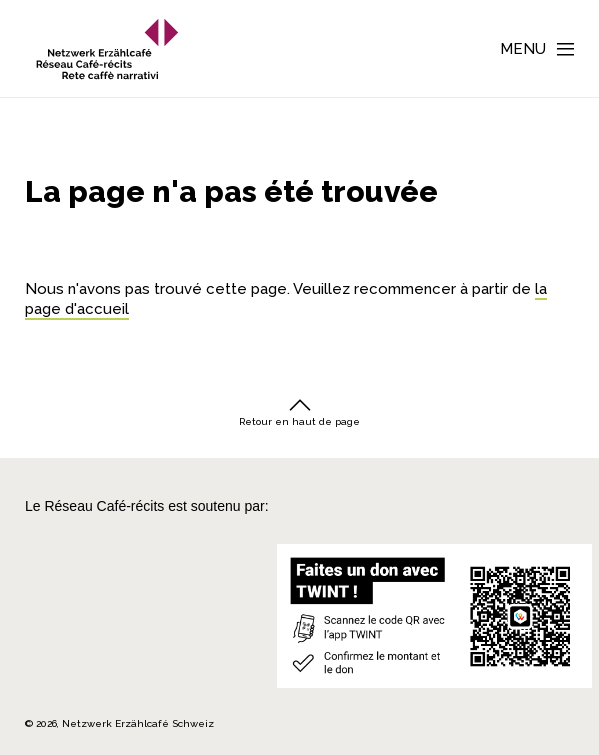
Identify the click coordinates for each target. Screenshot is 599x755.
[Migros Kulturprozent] (57, 559)
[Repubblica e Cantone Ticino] (57, 664)
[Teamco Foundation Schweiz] (57, 626)
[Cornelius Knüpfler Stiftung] (57, 589)
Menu (523, 49)
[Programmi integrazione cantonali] (141, 664)
